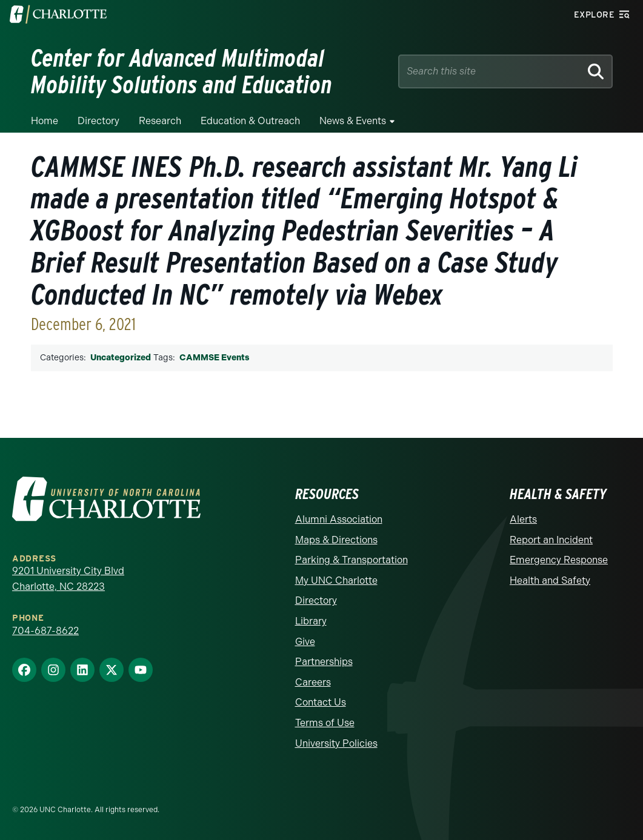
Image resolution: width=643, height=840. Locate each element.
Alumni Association (339, 519)
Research (160, 121)
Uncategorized (121, 358)
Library (311, 621)
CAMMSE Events (214, 358)
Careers (313, 682)
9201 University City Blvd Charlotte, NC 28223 (68, 579)
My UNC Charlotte (336, 580)
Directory (98, 121)
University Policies (336, 743)
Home (45, 121)
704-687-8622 (45, 631)
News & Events (353, 121)
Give (305, 642)
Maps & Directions (336, 540)
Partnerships (324, 662)
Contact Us (321, 702)
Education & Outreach (250, 121)
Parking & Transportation (351, 560)
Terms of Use (325, 723)
